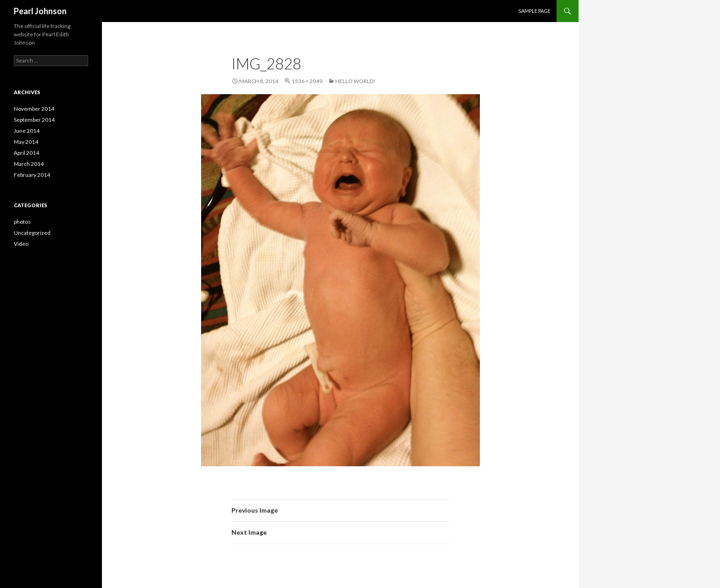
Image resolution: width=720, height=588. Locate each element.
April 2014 (26, 153)
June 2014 (27, 131)
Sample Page (534, 11)
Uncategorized (32, 233)
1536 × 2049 (307, 81)
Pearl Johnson (40, 11)
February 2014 (32, 175)
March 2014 (29, 164)
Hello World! (355, 81)
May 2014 (26, 142)
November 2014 (34, 109)
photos (22, 222)
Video (21, 244)
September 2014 (34, 120)
